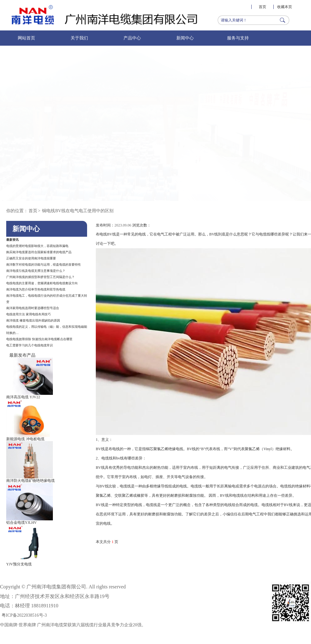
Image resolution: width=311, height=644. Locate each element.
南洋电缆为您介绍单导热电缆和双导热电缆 (36, 289)
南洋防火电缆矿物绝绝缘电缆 (30, 481)
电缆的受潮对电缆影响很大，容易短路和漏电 (37, 246)
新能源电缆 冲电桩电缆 (25, 439)
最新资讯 (12, 240)
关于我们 (79, 38)
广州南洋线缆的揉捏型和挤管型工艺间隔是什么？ (40, 277)
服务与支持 (238, 38)
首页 (262, 7)
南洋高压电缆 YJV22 (23, 397)
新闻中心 (185, 38)
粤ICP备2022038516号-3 (24, 615)
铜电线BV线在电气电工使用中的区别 (78, 211)
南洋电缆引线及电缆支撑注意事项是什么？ (36, 271)
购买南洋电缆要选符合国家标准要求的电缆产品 (39, 252)
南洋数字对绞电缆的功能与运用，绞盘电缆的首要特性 (44, 265)
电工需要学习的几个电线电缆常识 (30, 345)
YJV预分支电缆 (19, 564)
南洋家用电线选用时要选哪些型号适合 (33, 308)
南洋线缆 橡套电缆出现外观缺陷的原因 (33, 320)
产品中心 (132, 38)
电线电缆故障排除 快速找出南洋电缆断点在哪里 (39, 339)
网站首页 (26, 38)
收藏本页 (285, 7)
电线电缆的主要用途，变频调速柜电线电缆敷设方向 (42, 283)
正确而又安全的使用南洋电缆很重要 (31, 258)
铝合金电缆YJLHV (21, 523)
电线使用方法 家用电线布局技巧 (28, 314)
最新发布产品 (22, 355)
